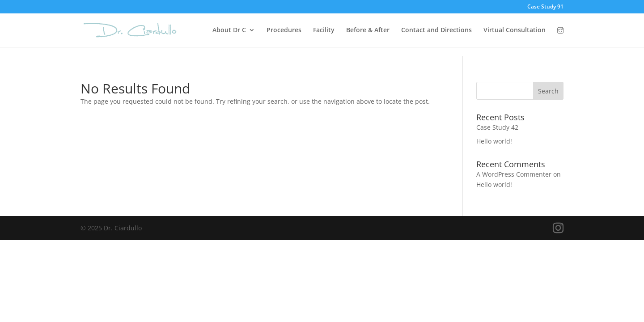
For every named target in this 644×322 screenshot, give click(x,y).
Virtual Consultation (515, 30)
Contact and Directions (436, 30)
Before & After (368, 30)
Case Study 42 (497, 127)
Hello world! (494, 141)
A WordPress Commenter (514, 174)
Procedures (284, 30)
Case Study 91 (545, 7)
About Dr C (229, 30)
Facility (324, 30)
